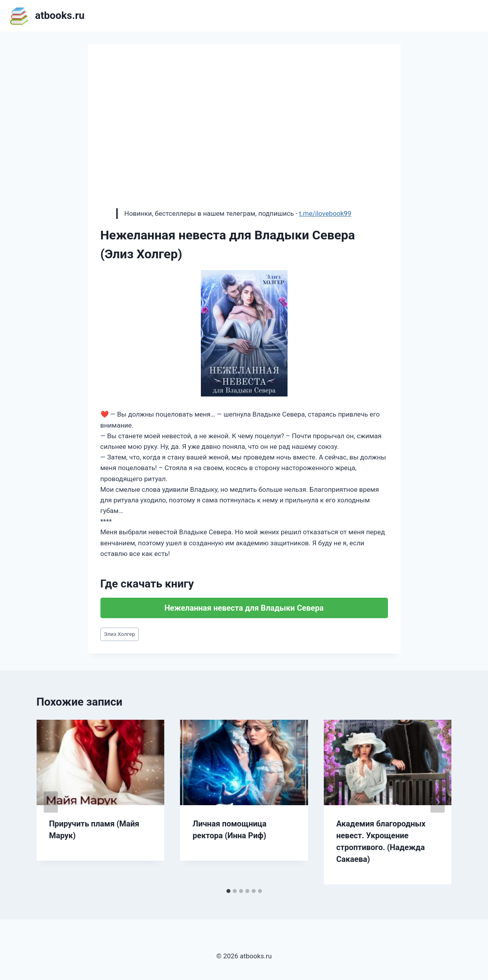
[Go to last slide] (51, 802)
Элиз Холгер (120, 634)
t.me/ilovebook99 (325, 213)
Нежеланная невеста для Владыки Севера (244, 608)
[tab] (228, 891)
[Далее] (438, 802)
